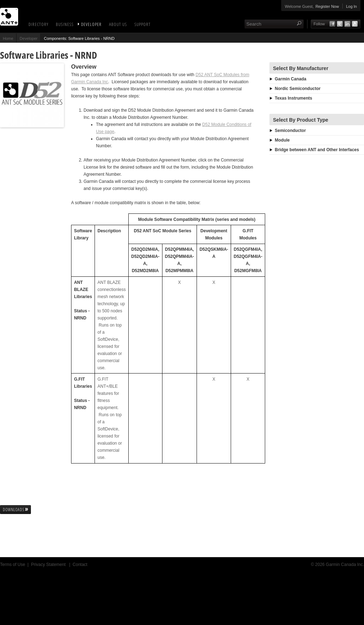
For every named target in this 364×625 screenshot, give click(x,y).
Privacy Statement (49, 565)
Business (65, 24)
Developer (91, 24)
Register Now (327, 6)
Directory (38, 24)
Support (143, 24)
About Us (118, 24)
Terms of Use (13, 565)
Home (8, 38)
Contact (80, 565)
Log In (351, 6)
